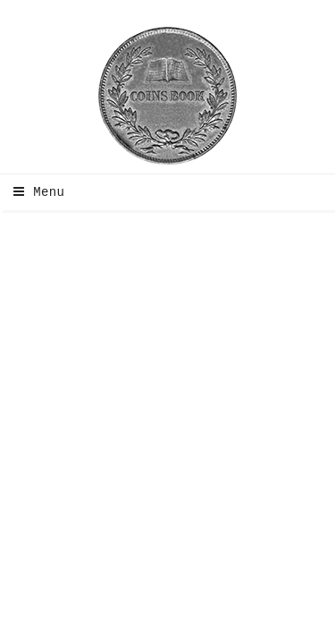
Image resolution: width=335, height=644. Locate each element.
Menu (34, 192)
